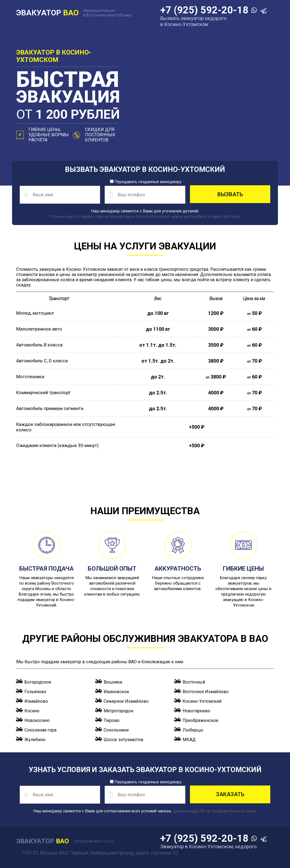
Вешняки (113, 682)
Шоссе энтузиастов (123, 740)
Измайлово (36, 701)
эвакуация (68, 88)
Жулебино (35, 740)
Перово (112, 720)
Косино (32, 711)
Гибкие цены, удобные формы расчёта (49, 135)
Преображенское (201, 720)
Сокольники (116, 730)
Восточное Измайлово (206, 692)
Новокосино (37, 720)
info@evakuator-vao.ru (94, 841)
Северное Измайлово (126, 701)
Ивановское (116, 692)
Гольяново (35, 692)
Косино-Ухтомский (202, 701)
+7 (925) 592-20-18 (206, 10)
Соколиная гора (40, 730)
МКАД (189, 740)
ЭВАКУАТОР (47, 13)
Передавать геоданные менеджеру (146, 182)
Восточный (194, 682)
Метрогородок (119, 711)
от (68, 114)
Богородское (38, 682)
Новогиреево (196, 711)
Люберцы (193, 730)
